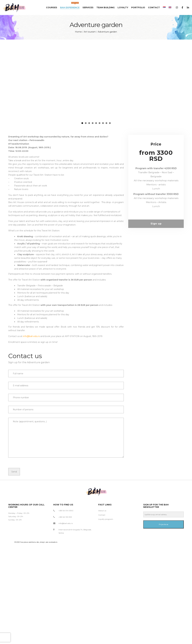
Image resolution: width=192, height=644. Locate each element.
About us (102, 552)
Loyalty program (106, 561)
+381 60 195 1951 (65, 559)
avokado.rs (53, 584)
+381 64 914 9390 (66, 552)
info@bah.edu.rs (31, 378)
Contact (102, 556)
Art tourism (90, 32)
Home (78, 32)
